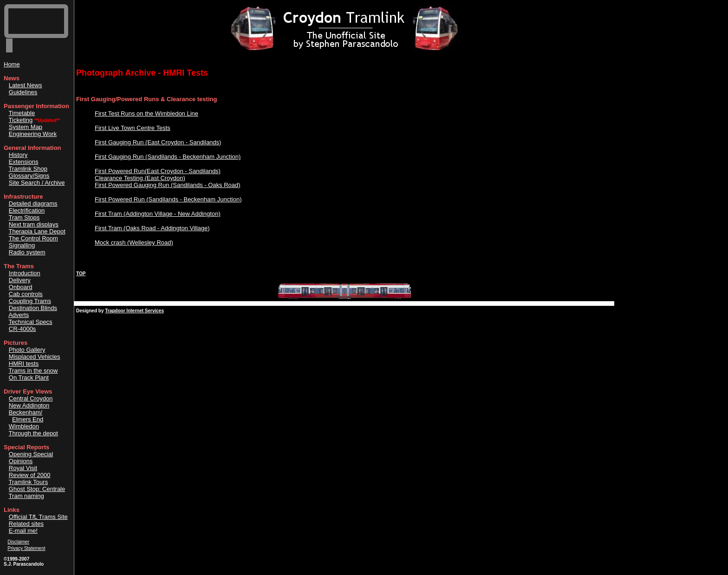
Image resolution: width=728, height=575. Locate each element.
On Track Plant (29, 378)
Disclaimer (18, 542)
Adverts (19, 315)
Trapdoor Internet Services (134, 311)
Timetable (22, 113)
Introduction (25, 273)
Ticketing (21, 120)
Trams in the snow (33, 371)
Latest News (26, 85)
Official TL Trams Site (38, 517)
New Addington (29, 405)
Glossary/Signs (29, 176)
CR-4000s (23, 329)
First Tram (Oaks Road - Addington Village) (152, 228)
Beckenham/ (26, 412)
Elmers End (28, 419)
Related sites (26, 524)
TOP (81, 274)
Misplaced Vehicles (35, 357)
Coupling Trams (30, 301)
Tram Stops (24, 217)
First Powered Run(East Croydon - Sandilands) (158, 171)
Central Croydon (31, 398)
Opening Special (31, 454)
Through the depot (33, 433)
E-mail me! (23, 531)
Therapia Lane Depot (37, 231)
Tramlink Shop (28, 169)
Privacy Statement (26, 548)
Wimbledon (24, 426)
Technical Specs (31, 322)
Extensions (24, 162)
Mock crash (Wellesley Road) (134, 242)
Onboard (21, 287)
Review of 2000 (30, 475)
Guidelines (23, 92)
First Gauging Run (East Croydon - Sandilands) (158, 142)
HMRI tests (24, 364)
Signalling (22, 245)
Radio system (27, 252)
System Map (26, 127)
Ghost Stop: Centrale (37, 489)
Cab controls (26, 294)
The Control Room (33, 238)
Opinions (21, 461)
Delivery (20, 280)
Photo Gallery (27, 350)
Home (12, 64)
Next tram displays (34, 224)
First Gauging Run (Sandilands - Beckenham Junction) (168, 157)
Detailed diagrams (33, 204)
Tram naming (26, 496)
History (18, 155)
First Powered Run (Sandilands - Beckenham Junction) (168, 199)
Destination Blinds (33, 308)
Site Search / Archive (37, 183)
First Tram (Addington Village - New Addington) (158, 214)
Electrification (27, 210)
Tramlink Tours (29, 482)
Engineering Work (33, 134)
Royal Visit (23, 468)
